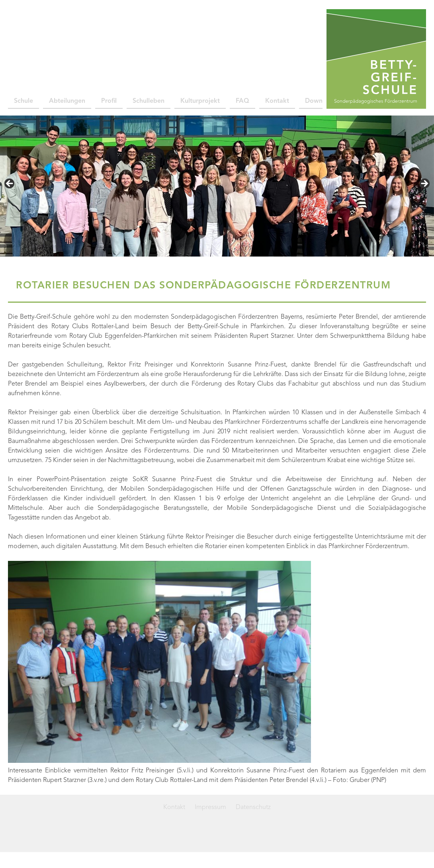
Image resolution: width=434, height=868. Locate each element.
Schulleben (149, 101)
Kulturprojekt (200, 101)
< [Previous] (10, 184)
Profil (109, 101)
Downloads (322, 101)
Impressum (210, 807)
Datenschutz (253, 807)
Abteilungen (67, 101)
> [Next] (424, 184)
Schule (23, 101)
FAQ (242, 101)
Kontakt (277, 101)
